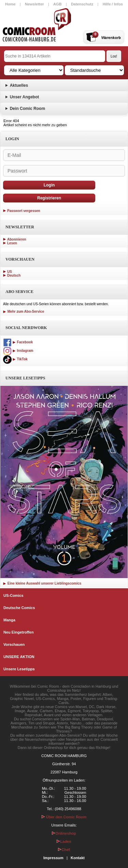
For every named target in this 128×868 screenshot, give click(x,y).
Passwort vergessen (24, 211)
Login (49, 185)
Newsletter (34, 4)
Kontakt (78, 858)
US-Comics (13, 595)
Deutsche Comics (19, 608)
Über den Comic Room (64, 817)
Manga (9, 620)
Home (10, 4)
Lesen (12, 243)
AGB (57, 4)
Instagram (18, 351)
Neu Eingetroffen (19, 632)
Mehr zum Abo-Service (24, 312)
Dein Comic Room (27, 109)
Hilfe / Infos (113, 4)
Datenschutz (82, 4)
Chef (64, 850)
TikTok (15, 359)
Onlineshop (64, 833)
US (10, 272)
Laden (64, 841)
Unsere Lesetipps (19, 669)
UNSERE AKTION (19, 657)
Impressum (53, 858)
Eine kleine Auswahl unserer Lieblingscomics (42, 583)
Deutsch (14, 275)
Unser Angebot (25, 97)
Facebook (18, 342)
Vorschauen (14, 644)
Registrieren (49, 198)
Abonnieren (17, 239)
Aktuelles (19, 85)
